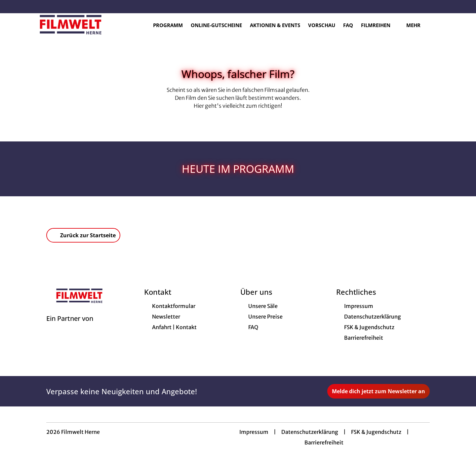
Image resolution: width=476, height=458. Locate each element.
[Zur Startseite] (73, 25)
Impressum (254, 433)
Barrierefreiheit (324, 443)
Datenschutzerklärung (310, 433)
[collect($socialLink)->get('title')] (12, 7)
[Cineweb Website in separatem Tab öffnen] (70, 328)
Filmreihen (380, 25)
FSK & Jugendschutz (376, 433)
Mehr (417, 25)
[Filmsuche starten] (443, 25)
